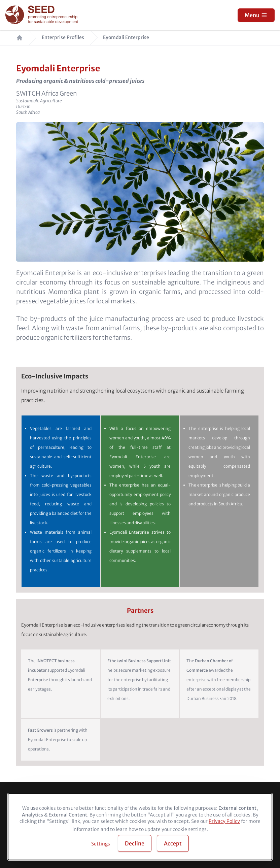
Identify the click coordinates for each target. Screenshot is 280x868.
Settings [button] (101, 844)
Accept (173, 843)
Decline (135, 843)
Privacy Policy (224, 821)
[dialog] (140, 827)
